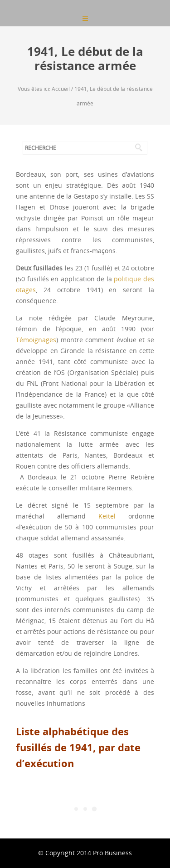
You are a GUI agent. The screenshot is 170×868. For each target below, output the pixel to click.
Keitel (107, 516)
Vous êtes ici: (35, 89)
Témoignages (36, 340)
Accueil (61, 89)
